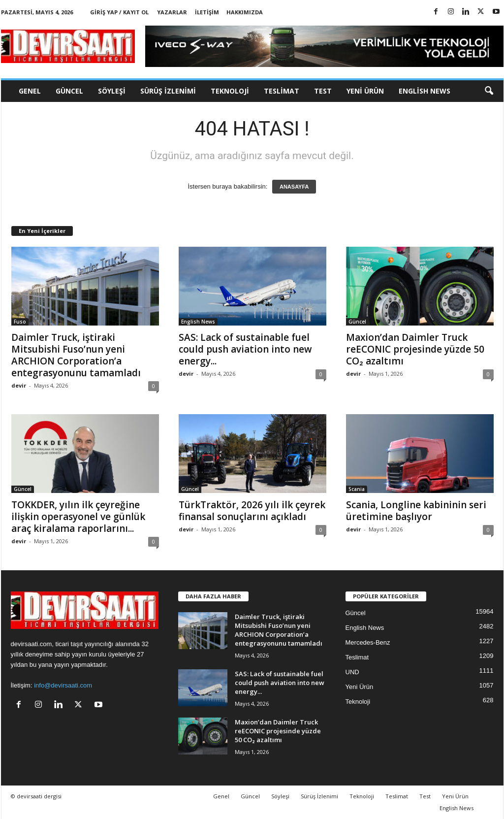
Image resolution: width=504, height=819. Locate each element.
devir (19, 385)
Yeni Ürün (365, 91)
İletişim (207, 12)
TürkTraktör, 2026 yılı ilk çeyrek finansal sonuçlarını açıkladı (252, 511)
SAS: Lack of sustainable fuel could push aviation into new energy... (245, 349)
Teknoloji (230, 91)
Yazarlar (172, 12)
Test (323, 91)
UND (352, 672)
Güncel (69, 91)
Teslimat (282, 91)
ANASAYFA (294, 187)
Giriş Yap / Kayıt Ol (119, 12)
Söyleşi (112, 91)
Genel (30, 91)
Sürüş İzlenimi (168, 91)
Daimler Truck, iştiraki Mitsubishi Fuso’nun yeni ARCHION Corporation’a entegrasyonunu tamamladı (76, 355)
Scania (357, 489)
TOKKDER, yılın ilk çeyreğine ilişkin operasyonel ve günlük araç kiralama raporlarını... (78, 517)
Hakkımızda (245, 12)
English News (425, 91)
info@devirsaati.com (63, 685)
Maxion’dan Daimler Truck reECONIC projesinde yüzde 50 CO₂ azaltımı (415, 349)
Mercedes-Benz (368, 642)
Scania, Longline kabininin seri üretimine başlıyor (416, 511)
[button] (489, 91)
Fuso (20, 322)
